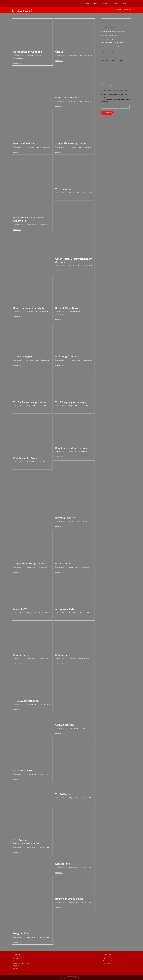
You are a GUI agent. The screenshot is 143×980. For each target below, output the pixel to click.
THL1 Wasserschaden (26, 701)
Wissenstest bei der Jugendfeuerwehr (112, 42)
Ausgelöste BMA (65, 609)
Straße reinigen (23, 356)
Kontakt (16, 958)
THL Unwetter (64, 189)
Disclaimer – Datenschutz (22, 963)
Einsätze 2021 (127, 10)
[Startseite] (114, 10)
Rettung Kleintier (65, 518)
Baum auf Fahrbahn (67, 97)
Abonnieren (107, 113)
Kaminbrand (21, 655)
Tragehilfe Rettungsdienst (71, 143)
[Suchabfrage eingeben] (116, 20)
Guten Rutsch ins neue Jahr (109, 35)
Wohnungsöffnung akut (69, 356)
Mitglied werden (19, 966)
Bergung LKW (21, 933)
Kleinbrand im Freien (26, 458)
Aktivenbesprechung (107, 39)
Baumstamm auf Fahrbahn (29, 308)
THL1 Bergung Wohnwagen (71, 402)
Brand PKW (20, 609)
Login (105, 958)
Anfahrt (16, 968)
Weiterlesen (17, 63)
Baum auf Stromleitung (69, 899)
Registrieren (107, 963)
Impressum (17, 961)
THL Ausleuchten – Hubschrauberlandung (27, 842)
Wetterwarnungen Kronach (109, 85)
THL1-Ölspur (63, 794)
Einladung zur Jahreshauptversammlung (113, 31)
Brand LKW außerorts (68, 308)
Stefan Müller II (19, 55)
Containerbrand (65, 725)
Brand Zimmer (64, 563)
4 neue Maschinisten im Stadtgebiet (111, 46)
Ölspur (59, 52)
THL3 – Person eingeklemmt (30, 402)
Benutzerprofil (107, 961)
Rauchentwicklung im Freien (72, 448)
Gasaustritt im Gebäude (28, 52)
